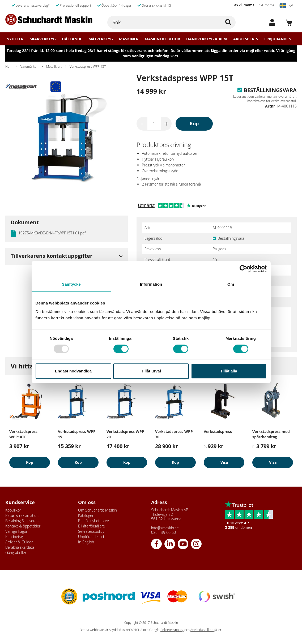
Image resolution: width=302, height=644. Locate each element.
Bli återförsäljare (92, 526)
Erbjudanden (278, 39)
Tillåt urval (151, 371)
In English (86, 542)
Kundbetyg (14, 537)
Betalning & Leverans (23, 521)
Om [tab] (231, 284)
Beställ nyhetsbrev (93, 521)
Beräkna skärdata (20, 547)
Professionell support (73, 5)
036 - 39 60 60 (163, 532)
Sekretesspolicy (91, 531)
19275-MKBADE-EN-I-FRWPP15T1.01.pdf (52, 233)
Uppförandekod (91, 537)
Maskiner (129, 39)
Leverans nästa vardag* (31, 5)
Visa (224, 462)
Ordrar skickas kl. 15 (154, 5)
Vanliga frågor (16, 531)
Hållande (72, 39)
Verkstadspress (218, 432)
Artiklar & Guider (19, 542)
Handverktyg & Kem (207, 39)
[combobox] (171, 22)
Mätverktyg (101, 39)
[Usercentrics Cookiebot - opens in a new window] (243, 269)
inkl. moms (266, 5)
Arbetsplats (246, 39)
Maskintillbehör (162, 39)
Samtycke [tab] (71, 284)
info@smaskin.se (165, 528)
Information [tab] (151, 284)
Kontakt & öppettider (23, 526)
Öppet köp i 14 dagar (114, 5)
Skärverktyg (43, 39)
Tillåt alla (229, 371)
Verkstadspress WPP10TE (23, 434)
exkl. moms (244, 5)
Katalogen (86, 515)
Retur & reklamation (22, 515)
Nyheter (15, 39)
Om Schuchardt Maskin (97, 510)
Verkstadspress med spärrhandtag (271, 434)
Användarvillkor (202, 630)
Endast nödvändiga (73, 371)
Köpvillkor (13, 510)
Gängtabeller (16, 553)
